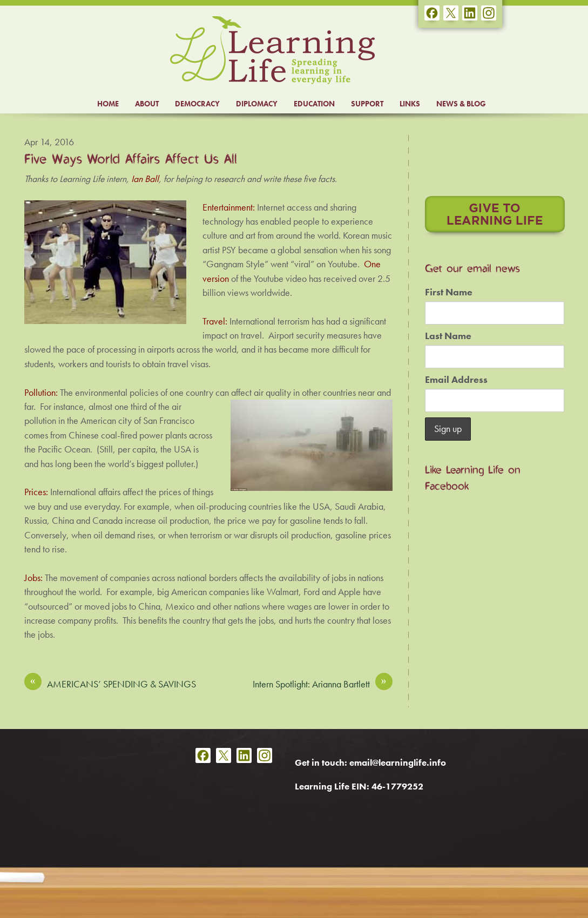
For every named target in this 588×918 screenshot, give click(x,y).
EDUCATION (314, 104)
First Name (449, 292)
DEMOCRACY (197, 104)
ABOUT (147, 104)
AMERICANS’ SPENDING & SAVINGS (110, 684)
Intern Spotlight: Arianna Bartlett (323, 684)
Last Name (448, 336)
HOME (108, 104)
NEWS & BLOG (461, 104)
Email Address (456, 380)
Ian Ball (145, 179)
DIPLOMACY (257, 104)
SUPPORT (367, 104)
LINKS (410, 104)
